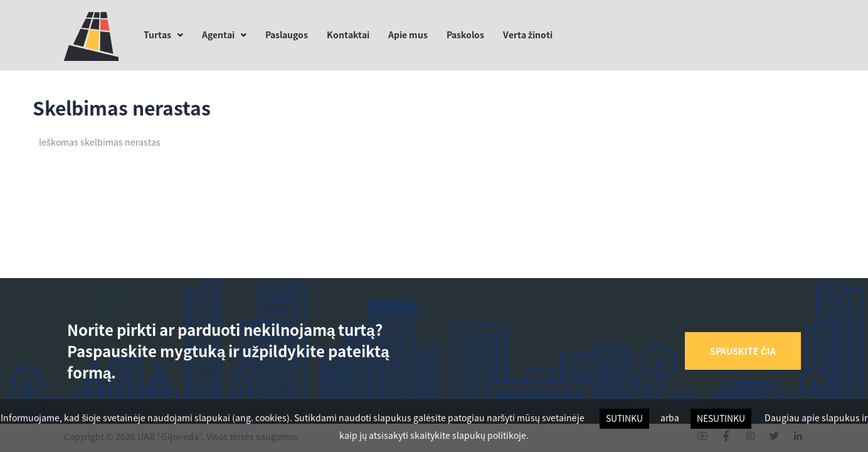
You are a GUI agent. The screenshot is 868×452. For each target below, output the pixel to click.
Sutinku (624, 418)
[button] (743, 351)
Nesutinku (721, 418)
